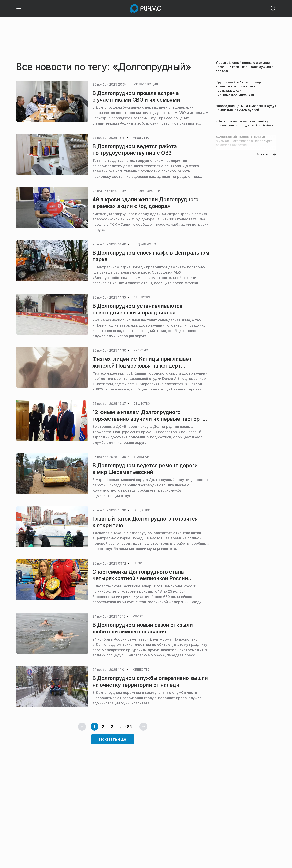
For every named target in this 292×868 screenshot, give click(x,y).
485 (128, 727)
